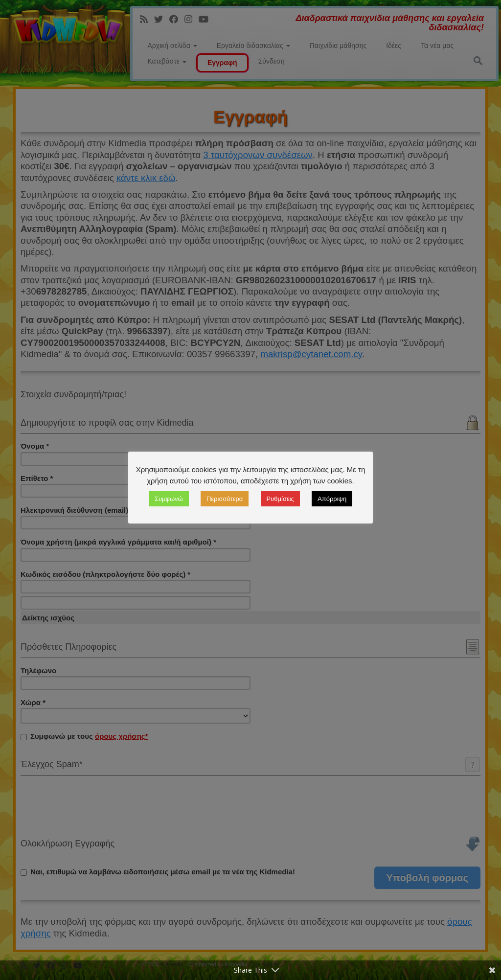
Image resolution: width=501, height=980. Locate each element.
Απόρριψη (332, 499)
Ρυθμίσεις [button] (280, 499)
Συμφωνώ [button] (169, 499)
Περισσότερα (225, 499)
